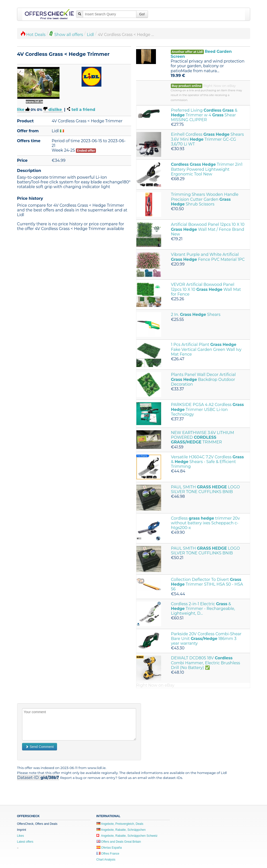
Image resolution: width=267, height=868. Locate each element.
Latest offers (25, 842)
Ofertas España (109, 848)
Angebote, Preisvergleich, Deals (120, 824)
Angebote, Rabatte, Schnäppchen (121, 830)
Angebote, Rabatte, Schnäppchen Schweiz (127, 836)
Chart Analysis (106, 860)
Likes (21, 836)
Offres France (108, 854)
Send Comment (40, 747)
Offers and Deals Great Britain (119, 842)
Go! (142, 14)
